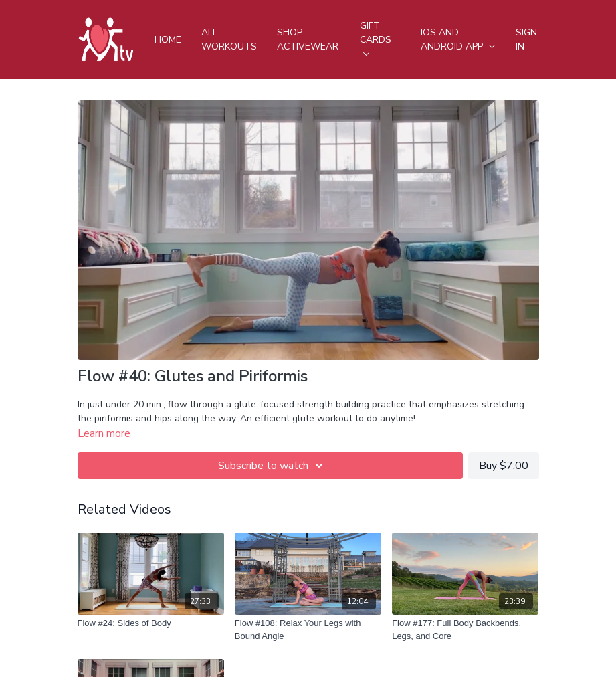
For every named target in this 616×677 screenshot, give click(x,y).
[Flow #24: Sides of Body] (151, 623)
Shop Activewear (308, 39)
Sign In (526, 39)
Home (168, 40)
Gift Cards (376, 37)
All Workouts (229, 39)
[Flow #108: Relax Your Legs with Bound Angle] (308, 630)
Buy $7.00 (504, 466)
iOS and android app (458, 39)
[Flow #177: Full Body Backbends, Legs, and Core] (465, 630)
